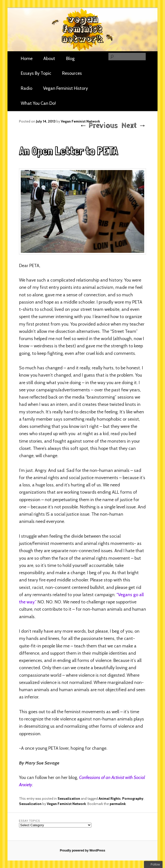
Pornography (133, 798)
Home (27, 59)
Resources (72, 73)
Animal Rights (110, 798)
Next (134, 126)
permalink (118, 804)
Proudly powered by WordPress (82, 850)
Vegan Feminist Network (66, 804)
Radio (27, 88)
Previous (99, 126)
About (49, 59)
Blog (70, 59)
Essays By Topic (36, 73)
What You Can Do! (38, 103)
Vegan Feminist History (65, 88)
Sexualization (69, 798)
